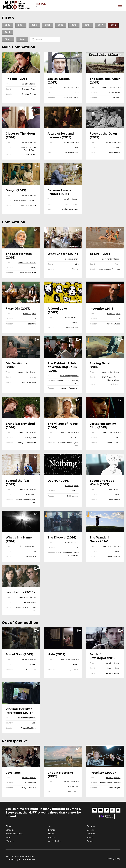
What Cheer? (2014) (63, 254)
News (51, 834)
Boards (90, 830)
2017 (100, 25)
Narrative (26, 84)
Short (76, 259)
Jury (50, 826)
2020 (61, 25)
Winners (10, 841)
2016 (113, 25)
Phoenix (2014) (17, 79)
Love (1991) (14, 773)
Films (8, 826)
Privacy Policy (114, 859)
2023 (34, 25)
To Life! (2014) (101, 254)
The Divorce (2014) (62, 538)
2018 (87, 25)
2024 (21, 25)
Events (51, 830)
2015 (7, 32)
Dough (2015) (16, 190)
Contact (91, 841)
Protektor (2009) (103, 773)
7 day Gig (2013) (18, 309)
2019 (74, 25)
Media (90, 838)
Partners (91, 834)
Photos (52, 838)
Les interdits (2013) (20, 592)
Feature (33, 84)
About (9, 838)
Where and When (14, 834)
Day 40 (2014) (58, 481)
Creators (91, 826)
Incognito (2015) (102, 309)
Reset (22, 39)
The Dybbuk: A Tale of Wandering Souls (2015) (62, 367)
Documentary (108, 88)
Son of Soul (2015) (19, 654)
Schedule (10, 830)
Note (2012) (57, 654)
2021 (47, 25)
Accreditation (55, 841)
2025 (7, 25)
